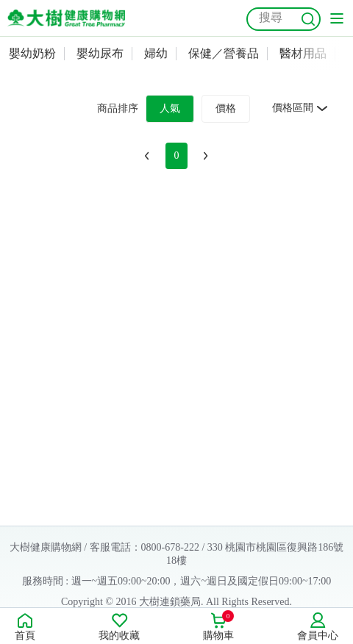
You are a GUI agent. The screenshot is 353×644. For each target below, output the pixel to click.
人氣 (170, 108)
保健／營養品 (224, 53)
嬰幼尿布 (100, 53)
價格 (226, 108)
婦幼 (156, 53)
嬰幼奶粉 (32, 53)
